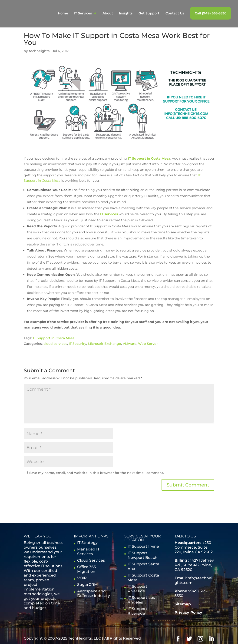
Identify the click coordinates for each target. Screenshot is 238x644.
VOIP (82, 578)
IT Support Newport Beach (142, 555)
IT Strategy (87, 543)
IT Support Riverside (137, 589)
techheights (39, 51)
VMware (130, 344)
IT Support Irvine (143, 546)
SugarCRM (87, 585)
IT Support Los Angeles (141, 600)
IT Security (78, 344)
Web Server (148, 344)
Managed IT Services (88, 552)
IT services (109, 214)
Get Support (149, 13)
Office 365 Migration (86, 569)
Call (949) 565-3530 (211, 13)
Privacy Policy (188, 612)
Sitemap (183, 604)
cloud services (55, 344)
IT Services (83, 13)
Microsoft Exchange (104, 344)
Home (63, 13)
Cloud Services (91, 560)
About (108, 13)
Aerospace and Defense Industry (94, 593)
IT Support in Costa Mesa (149, 158)
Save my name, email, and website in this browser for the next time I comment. (97, 473)
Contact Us (175, 13)
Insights (126, 13)
